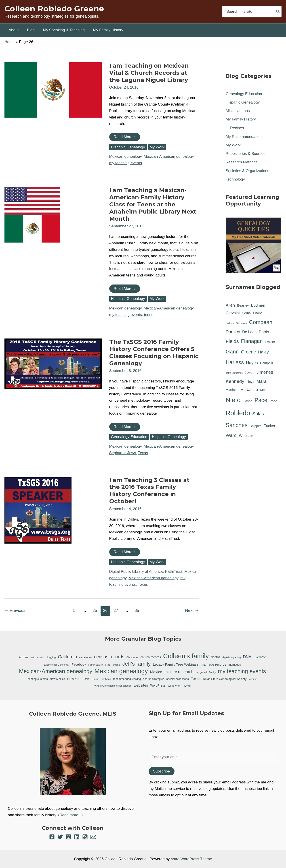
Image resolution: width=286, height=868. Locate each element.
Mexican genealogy (125, 157)
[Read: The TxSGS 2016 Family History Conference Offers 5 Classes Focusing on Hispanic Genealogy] (53, 364)
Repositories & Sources (246, 154)
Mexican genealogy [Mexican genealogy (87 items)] (121, 671)
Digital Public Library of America (136, 572)
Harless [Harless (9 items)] (235, 362)
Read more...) (71, 815)
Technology (235, 179)
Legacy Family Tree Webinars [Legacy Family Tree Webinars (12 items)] (176, 664)
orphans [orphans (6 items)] (106, 679)
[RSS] (85, 837)
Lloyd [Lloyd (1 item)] (250, 382)
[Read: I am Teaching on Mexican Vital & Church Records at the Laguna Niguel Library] (53, 90)
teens (149, 315)
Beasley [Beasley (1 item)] (243, 305)
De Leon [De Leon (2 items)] (249, 332)
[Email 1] (93, 837)
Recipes (237, 128)
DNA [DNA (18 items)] (247, 657)
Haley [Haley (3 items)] (263, 352)
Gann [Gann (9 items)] (232, 352)
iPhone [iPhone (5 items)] (116, 665)
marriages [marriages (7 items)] (234, 665)
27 (116, 611)
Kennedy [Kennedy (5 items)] (235, 381)
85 (137, 611)
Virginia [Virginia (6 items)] (253, 679)
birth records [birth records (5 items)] (37, 657)
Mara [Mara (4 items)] (262, 381)
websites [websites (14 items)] (141, 685)
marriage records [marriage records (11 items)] (214, 664)
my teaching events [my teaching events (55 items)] (242, 671)
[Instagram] (68, 837)
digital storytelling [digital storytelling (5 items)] (232, 657)
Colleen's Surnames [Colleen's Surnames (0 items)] (236, 323)
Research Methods (242, 162)
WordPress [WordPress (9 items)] (158, 685)
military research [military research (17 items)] (179, 672)
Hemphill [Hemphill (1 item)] (266, 363)
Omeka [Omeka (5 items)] (95, 679)
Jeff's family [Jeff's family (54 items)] (136, 664)
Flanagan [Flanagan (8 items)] (252, 341)
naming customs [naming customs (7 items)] (38, 679)
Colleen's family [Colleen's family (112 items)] (186, 656)
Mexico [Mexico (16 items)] (156, 672)
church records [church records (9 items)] (151, 657)
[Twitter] (60, 837)
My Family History (241, 119)
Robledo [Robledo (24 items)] (238, 413)
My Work (157, 147)
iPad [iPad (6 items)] (108, 665)
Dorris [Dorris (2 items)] (264, 332)
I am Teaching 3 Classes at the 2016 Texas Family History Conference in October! (149, 491)
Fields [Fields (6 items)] (232, 341)
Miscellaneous (238, 111)
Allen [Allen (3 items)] (230, 305)
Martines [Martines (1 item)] (232, 390)
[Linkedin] (77, 837)
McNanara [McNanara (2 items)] (249, 390)
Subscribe (162, 771)
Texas (143, 453)
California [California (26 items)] (67, 657)
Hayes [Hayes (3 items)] (252, 363)
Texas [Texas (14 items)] (196, 679)
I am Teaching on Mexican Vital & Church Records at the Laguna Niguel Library (149, 73)
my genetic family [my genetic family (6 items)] (206, 672)
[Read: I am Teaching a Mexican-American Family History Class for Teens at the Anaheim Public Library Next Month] (32, 214)
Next (192, 611)
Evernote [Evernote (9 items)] (260, 657)
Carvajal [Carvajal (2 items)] (233, 313)
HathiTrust (174, 572)
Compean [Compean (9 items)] (261, 322)
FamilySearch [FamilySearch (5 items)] (96, 665)
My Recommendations (245, 137)
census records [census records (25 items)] (109, 657)
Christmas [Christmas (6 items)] (132, 657)
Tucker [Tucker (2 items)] (270, 426)
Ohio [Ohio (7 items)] (86, 679)
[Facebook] (52, 837)
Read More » (125, 138)
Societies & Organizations (247, 171)
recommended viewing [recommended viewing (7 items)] (127, 679)
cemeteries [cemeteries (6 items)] (85, 657)
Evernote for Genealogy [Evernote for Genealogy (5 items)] (57, 665)
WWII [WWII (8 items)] (187, 686)
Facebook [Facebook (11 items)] (79, 664)
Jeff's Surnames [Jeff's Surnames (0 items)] (234, 373)
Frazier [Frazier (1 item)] (270, 342)
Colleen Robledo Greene (54, 9)
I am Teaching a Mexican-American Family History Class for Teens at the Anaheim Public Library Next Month (153, 204)
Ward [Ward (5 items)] (231, 435)
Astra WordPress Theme (191, 859)
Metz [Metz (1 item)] (264, 390)
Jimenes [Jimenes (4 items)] (265, 372)
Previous (15, 611)
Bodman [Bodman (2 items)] (258, 305)
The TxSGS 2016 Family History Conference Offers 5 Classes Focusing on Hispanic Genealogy (154, 353)
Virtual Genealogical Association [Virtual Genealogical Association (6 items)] (113, 686)
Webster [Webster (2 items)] (246, 436)
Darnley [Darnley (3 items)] (233, 332)
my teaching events (126, 163)
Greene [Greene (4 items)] (248, 352)
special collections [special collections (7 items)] (178, 679)
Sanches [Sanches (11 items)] (237, 425)
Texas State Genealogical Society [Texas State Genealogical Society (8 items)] (225, 679)
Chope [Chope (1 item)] (258, 313)
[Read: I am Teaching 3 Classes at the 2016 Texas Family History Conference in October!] (38, 510)
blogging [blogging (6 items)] (51, 657)
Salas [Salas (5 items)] (258, 414)
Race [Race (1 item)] (273, 401)
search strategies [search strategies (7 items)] (154, 679)
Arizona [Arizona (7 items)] (24, 657)
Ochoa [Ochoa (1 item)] (247, 401)
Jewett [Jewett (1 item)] (250, 373)
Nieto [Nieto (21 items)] (233, 400)
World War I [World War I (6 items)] (174, 686)
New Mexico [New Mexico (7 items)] (57, 679)
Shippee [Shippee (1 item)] (256, 426)
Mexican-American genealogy (169, 157)
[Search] (278, 11)
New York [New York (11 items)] (74, 679)
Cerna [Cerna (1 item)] (246, 313)
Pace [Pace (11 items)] (261, 400)
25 (95, 611)
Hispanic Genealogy (128, 147)
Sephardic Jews (123, 453)
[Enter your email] (213, 757)
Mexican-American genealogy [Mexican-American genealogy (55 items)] (56, 671)
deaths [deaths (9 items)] (216, 657)
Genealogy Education (129, 437)
